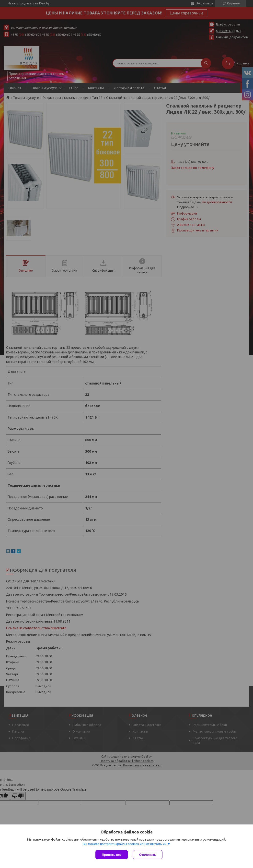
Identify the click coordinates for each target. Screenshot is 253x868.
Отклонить (148, 855)
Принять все (112, 855)
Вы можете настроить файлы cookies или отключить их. (125, 844)
